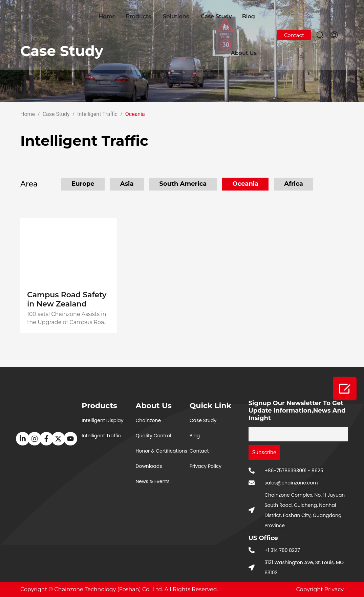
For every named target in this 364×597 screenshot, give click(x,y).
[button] (320, 35)
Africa (294, 184)
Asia (127, 184)
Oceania (245, 184)
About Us (244, 53)
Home (107, 17)
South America (183, 184)
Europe (83, 184)
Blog (249, 17)
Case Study (216, 17)
